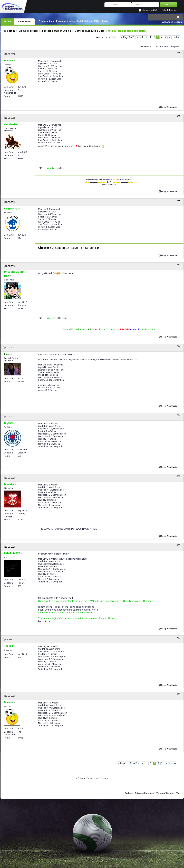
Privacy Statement (145, 793)
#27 (178, 476)
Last (176, 37)
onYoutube (109, 330)
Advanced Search (172, 22)
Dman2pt (51, 168)
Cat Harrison (52, 318)
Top (178, 793)
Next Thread (101, 778)
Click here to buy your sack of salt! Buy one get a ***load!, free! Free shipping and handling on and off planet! (96, 601)
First (140, 37)
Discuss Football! (28, 31)
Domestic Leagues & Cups (90, 31)
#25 (178, 346)
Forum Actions (64, 21)
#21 (178, 52)
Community (45, 21)
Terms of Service (165, 793)
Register (173, 10)
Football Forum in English (57, 31)
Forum (7, 21)
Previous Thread (85, 778)
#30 (178, 694)
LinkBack (145, 47)
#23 (178, 201)
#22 (178, 116)
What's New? (24, 21)
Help (164, 10)
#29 (178, 638)
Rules (105, 21)
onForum (80, 330)
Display (175, 47)
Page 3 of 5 (129, 37)
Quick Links (84, 21)
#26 (178, 415)
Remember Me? (150, 10)
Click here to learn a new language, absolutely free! (65, 613)
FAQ (96, 21)
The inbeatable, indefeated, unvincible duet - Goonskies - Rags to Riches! (77, 619)
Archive (129, 793)
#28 (178, 545)
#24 (178, 265)
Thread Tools (160, 47)
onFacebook (149, 330)
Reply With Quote (168, 107)
